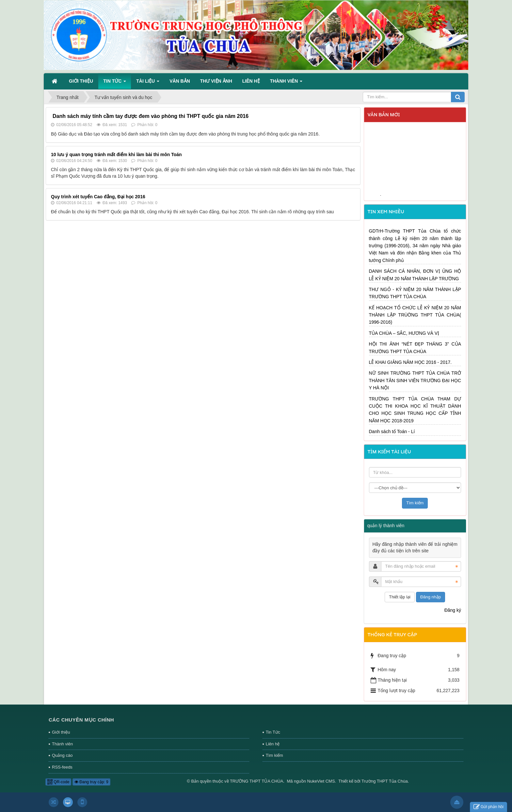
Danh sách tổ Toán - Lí (392, 431)
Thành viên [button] (286, 83)
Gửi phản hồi (488, 807)
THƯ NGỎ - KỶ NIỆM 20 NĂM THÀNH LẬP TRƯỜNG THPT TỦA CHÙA (415, 293)
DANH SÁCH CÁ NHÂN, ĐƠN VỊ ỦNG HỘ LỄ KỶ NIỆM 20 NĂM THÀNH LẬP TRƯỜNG (415, 275)
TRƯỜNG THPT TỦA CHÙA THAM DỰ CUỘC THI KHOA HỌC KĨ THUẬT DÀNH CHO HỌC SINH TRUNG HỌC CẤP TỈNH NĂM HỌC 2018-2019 (415, 410)
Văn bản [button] (180, 81)
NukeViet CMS (321, 781)
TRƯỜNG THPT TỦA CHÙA (257, 781)
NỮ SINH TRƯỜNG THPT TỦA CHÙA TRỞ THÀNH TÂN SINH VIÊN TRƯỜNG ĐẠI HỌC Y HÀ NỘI (415, 380)
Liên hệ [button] (251, 81)
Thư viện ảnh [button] (216, 81)
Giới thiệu (61, 732)
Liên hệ (273, 744)
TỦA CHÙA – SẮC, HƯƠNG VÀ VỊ (404, 333)
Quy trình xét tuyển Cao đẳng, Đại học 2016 (98, 197)
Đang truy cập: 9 (91, 782)
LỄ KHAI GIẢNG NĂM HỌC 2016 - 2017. (410, 362)
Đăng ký (453, 610)
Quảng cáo (62, 755)
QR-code (58, 782)
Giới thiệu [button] (81, 81)
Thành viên (62, 744)
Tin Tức (273, 732)
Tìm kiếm (274, 755)
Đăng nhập (431, 597)
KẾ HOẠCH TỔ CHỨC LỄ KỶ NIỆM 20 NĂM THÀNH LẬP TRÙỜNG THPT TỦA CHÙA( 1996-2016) (415, 315)
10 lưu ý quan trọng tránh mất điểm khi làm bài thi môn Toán (116, 154)
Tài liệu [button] (148, 83)
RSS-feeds (62, 767)
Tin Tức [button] (115, 83)
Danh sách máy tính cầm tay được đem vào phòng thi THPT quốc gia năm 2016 (151, 116)
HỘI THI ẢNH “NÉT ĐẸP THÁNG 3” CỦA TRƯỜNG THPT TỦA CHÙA (415, 348)
